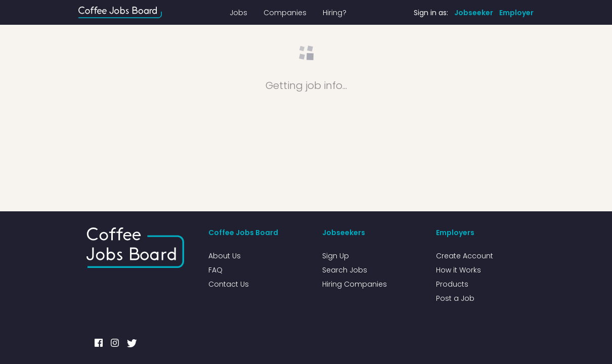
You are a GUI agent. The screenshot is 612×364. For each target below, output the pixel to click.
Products (452, 284)
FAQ (215, 270)
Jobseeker (474, 13)
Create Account (465, 256)
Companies (285, 13)
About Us (225, 256)
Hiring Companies (355, 284)
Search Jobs (345, 270)
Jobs (238, 13)
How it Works (458, 270)
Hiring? (335, 13)
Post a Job (455, 298)
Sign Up (336, 256)
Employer (516, 13)
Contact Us (229, 284)
